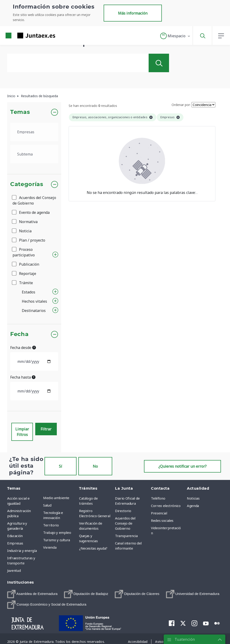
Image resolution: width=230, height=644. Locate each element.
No (95, 466)
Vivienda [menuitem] (50, 547)
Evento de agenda (31, 212)
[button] (175, 36)
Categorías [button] (27, 184)
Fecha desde (23, 348)
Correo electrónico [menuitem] (166, 506)
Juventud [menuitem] (14, 570)
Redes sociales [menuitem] (162, 520)
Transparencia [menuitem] (126, 536)
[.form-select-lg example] (34, 132)
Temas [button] (20, 112)
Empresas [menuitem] (15, 543)
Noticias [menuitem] (193, 498)
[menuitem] (32, 594)
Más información (133, 13)
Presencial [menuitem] (159, 513)
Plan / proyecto (29, 240)
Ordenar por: (181, 105)
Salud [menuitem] (47, 505)
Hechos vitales (34, 301)
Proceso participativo (24, 252)
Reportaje (24, 274)
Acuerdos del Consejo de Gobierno (34, 200)
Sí (61, 466)
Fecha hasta (23, 377)
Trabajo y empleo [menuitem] (57, 532)
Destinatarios (34, 311)
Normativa (25, 222)
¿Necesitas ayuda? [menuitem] (93, 548)
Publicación (26, 264)
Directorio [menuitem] (123, 511)
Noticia (22, 231)
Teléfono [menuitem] (158, 498)
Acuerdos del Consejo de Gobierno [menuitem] (125, 523)
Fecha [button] (19, 334)
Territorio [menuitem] (51, 525)
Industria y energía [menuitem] (22, 551)
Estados (29, 292)
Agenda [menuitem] (193, 506)
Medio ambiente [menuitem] (56, 498)
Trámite (23, 283)
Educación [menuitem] (15, 536)
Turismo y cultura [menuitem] (57, 540)
